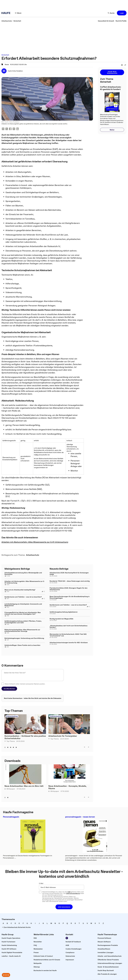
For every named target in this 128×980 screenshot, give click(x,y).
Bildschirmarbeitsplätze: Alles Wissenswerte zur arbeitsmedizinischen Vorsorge (22, 630)
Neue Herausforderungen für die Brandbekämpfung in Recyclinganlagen (70, 597)
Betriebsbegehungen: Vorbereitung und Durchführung (24, 638)
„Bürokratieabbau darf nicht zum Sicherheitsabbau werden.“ (68, 626)
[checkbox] (3, 684)
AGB (69, 892)
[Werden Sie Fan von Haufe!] (67, 938)
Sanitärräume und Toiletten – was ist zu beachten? (23, 597)
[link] (7, 21)
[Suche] (111, 13)
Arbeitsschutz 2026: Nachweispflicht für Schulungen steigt (69, 573)
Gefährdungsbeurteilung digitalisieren (64, 612)
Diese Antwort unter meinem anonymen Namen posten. (25, 684)
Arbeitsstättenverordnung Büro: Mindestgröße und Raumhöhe (23, 573)
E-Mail (41, 883)
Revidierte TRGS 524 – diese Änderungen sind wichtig (70, 581)
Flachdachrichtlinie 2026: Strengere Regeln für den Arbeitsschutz (68, 589)
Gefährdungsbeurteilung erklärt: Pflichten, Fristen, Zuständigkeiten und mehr (23, 622)
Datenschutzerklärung (73, 893)
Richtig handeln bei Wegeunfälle (61, 619)
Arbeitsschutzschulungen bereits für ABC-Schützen (69, 642)
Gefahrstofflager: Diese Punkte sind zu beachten (22, 645)
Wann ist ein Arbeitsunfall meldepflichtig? (20, 590)
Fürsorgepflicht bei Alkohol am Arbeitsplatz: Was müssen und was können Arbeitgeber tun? (23, 613)
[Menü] (18, 13)
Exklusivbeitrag (12, 716)
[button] (122, 13)
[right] (88, 747)
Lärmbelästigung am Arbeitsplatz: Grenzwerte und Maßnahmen (23, 605)
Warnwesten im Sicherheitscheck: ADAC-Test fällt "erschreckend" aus (68, 635)
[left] (85, 747)
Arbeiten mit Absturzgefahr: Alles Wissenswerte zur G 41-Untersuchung (35, 542)
